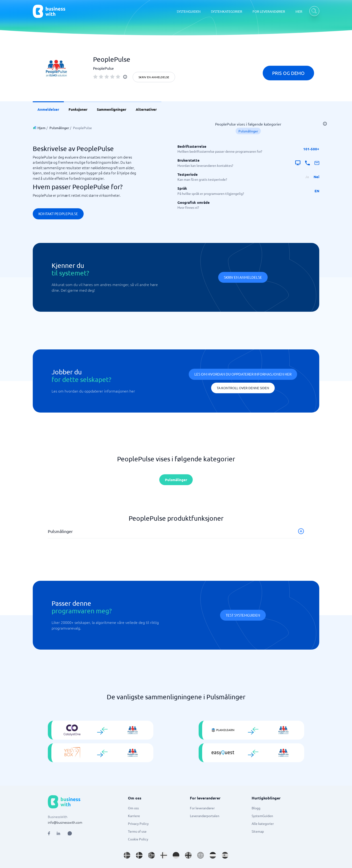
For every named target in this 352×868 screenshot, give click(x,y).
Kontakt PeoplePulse (58, 214)
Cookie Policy (138, 839)
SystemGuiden (262, 816)
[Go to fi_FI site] (164, 855)
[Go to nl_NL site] (213, 855)
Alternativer (146, 109)
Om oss (133, 808)
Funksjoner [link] (78, 109)
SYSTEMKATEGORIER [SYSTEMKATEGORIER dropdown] (227, 11)
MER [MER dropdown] (299, 11)
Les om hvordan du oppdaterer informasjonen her (243, 374)
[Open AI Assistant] (70, 833)
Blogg (256, 808)
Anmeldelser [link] (48, 109)
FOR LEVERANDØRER (269, 11)
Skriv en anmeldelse (154, 77)
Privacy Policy (138, 823)
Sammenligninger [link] (112, 109)
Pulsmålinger (59, 128)
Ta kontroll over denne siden (243, 388)
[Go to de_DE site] (176, 855)
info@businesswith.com (65, 822)
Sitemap (258, 831)
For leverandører (202, 808)
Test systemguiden (243, 615)
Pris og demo (288, 73)
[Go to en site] (201, 855)
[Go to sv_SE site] (127, 855)
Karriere (134, 816)
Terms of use (137, 831)
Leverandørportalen (205, 816)
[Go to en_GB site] (188, 855)
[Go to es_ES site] (225, 855)
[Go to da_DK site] (139, 855)
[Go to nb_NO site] (151, 855)
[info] (125, 77)
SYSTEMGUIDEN (189, 11)
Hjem (41, 128)
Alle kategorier (263, 823)
